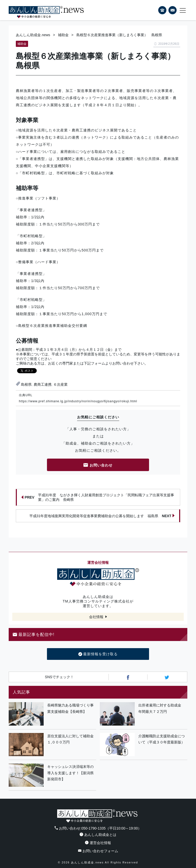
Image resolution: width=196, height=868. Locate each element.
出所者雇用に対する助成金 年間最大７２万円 (162, 708)
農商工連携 (43, 384)
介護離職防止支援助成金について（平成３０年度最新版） (162, 739)
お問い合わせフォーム (98, 851)
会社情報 (96, 617)
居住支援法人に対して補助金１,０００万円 (70, 739)
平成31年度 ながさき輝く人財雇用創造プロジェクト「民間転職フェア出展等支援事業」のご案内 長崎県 (98, 497)
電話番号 (162, 10)
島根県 (26, 384)
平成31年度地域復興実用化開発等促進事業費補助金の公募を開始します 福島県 (102, 516)
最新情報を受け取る (98, 654)
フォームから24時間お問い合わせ (173, 11)
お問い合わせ (98, 466)
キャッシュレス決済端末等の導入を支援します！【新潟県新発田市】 (70, 773)
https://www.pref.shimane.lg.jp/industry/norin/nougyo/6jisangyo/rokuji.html (78, 401)
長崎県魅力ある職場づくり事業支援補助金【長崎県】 (70, 708)
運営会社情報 (98, 843)
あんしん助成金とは (98, 835)
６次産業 (60, 384)
